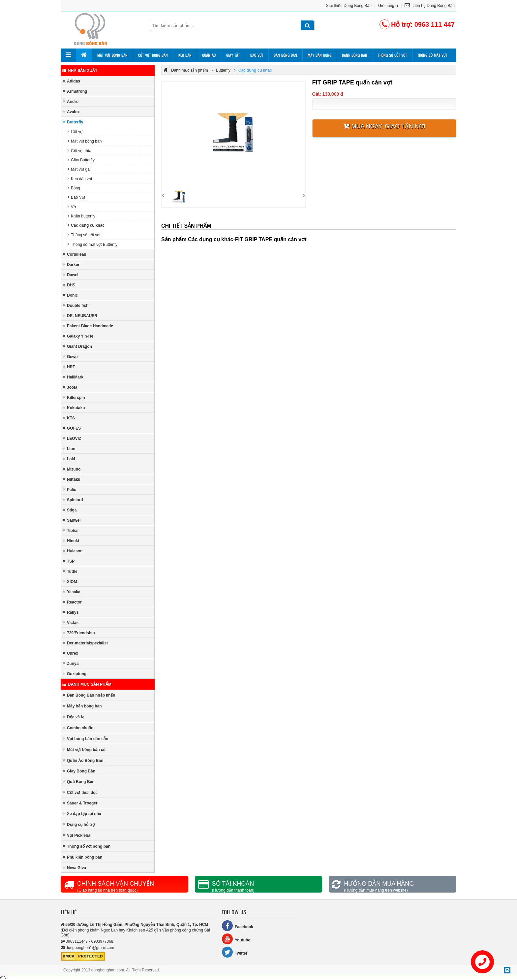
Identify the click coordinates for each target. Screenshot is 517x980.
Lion (69, 449)
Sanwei (72, 520)
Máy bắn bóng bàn (82, 706)
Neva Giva (74, 868)
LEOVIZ (72, 438)
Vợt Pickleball (78, 835)
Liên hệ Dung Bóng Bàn (430, 6)
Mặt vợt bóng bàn (112, 55)
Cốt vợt (76, 131)
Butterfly (73, 122)
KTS (69, 418)
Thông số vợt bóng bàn (87, 846)
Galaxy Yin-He (78, 336)
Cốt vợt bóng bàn (153, 55)
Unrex (70, 653)
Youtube (236, 939)
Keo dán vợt (80, 179)
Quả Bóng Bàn (79, 782)
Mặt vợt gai (79, 169)
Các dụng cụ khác (86, 225)
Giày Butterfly (81, 160)
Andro (71, 101)
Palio (70, 490)
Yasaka (72, 592)
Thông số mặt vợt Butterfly (92, 244)
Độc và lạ (74, 717)
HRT (69, 367)
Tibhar (71, 530)
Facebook (237, 926)
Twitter (234, 952)
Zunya (71, 663)
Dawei (71, 275)
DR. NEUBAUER (80, 316)
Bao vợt (257, 55)
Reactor (72, 602)
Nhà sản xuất (80, 71)
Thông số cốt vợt (392, 55)
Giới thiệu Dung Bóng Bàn (349, 6)
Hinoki (71, 541)
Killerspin (74, 397)
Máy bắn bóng (319, 55)
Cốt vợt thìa (79, 151)
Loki (69, 459)
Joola (70, 387)
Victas (71, 622)
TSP (69, 561)
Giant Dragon (77, 346)
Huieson (73, 551)
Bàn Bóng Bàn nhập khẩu (89, 695)
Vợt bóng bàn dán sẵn (85, 739)
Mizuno (72, 469)
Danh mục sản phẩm (87, 684)
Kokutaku (74, 408)
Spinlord (73, 500)
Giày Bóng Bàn (79, 771)
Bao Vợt (76, 197)
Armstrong (75, 91)
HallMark (73, 377)
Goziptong (75, 674)
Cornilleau (75, 254)
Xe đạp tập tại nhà (82, 814)
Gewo (70, 357)
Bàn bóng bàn (285, 55)
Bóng (74, 188)
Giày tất (233, 55)
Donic (70, 295)
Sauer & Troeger (80, 803)
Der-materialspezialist (85, 643)
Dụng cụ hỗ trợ (79, 824)
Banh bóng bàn (355, 55)
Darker (71, 264)
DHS (69, 285)
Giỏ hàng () (388, 6)
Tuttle (70, 571)
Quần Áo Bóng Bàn (83, 760)
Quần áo (209, 55)
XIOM (70, 582)
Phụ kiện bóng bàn (82, 857)
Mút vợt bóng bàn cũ (84, 750)
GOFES (72, 428)
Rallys (71, 612)
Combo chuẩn (78, 728)
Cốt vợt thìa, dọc (80, 792)
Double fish (76, 305)
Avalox (71, 112)
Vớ (72, 207)
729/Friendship (79, 633)
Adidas (71, 81)
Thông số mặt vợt (432, 55)
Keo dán (185, 55)
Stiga (70, 510)
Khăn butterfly (81, 216)
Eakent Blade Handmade (88, 326)
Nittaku (72, 479)
